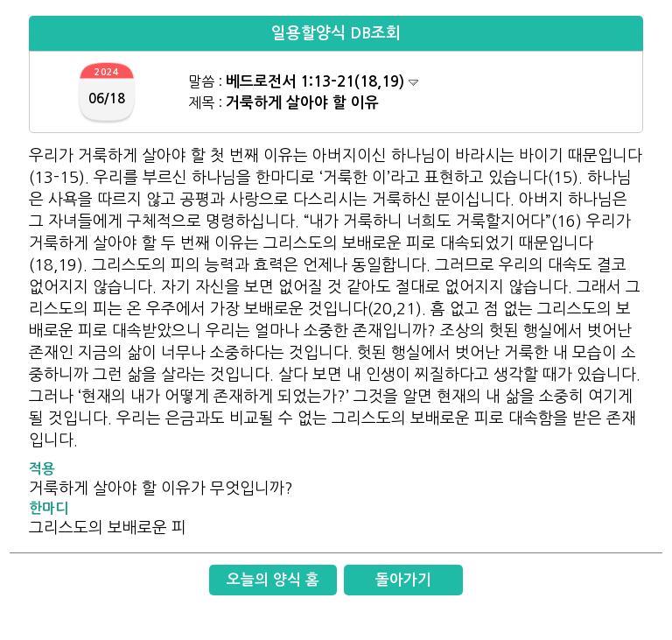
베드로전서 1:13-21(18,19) (322, 82)
